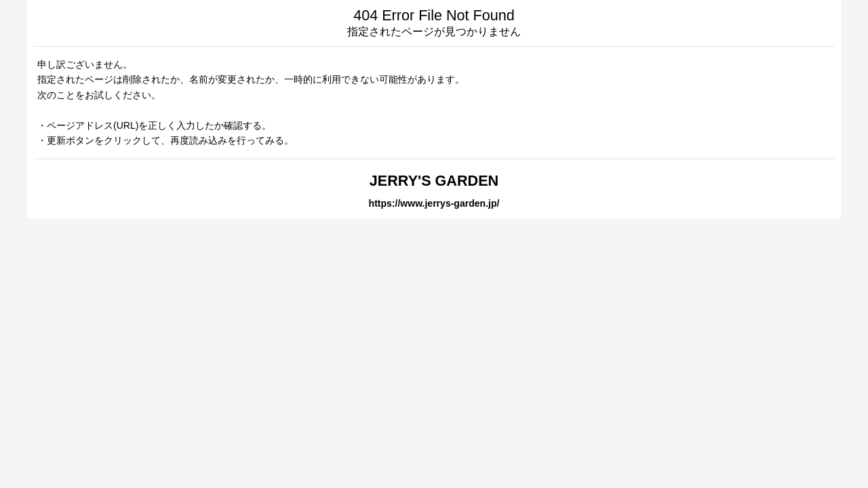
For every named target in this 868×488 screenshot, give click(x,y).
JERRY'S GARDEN (434, 181)
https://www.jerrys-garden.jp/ (434, 203)
